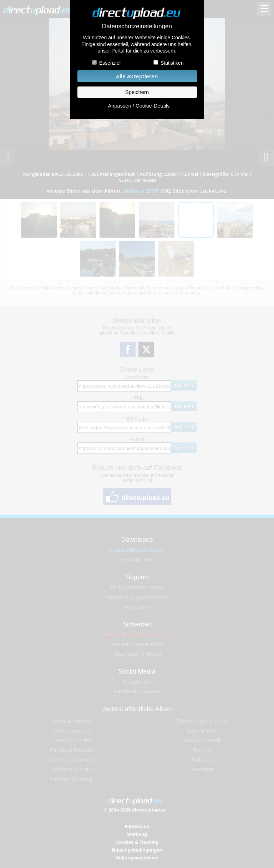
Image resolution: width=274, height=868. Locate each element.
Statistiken (172, 63)
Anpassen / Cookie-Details (139, 106)
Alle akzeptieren (137, 76)
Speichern (137, 92)
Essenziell (110, 63)
